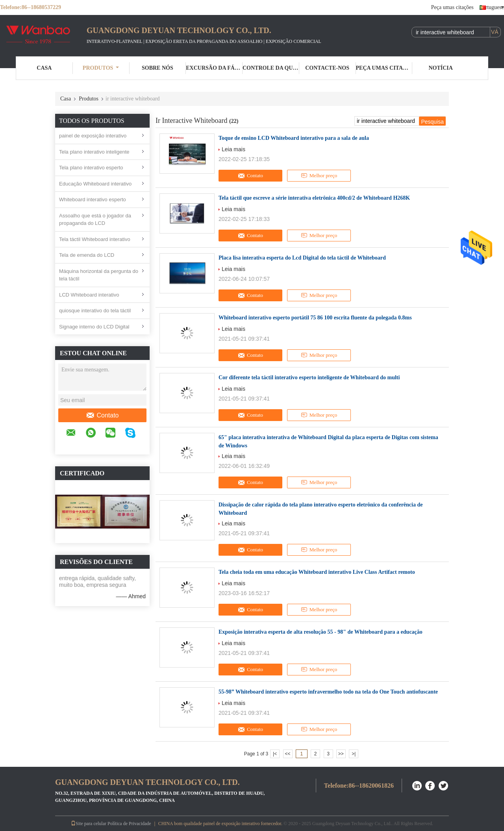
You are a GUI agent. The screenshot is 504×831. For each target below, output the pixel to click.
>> (341, 754)
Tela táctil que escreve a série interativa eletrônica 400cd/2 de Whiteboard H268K (314, 198)
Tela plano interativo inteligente (94, 152)
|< (275, 754)
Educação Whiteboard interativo (95, 184)
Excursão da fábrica (214, 68)
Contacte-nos (327, 68)
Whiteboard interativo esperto (93, 199)
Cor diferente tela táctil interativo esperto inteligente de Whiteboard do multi (309, 377)
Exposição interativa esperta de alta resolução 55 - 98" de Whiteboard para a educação (321, 632)
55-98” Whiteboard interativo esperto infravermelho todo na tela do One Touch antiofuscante (328, 692)
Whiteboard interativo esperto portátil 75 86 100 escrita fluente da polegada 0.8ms (315, 318)
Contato (102, 415)
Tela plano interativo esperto (91, 168)
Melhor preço (319, 176)
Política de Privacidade (129, 824)
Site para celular (89, 824)
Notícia (440, 68)
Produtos (101, 68)
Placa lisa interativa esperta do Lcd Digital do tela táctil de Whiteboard (302, 258)
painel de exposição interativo (93, 136)
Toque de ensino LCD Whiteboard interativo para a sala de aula (294, 138)
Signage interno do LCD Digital (94, 327)
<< (287, 754)
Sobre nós (157, 68)
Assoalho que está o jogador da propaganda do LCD (95, 220)
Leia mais (233, 149)
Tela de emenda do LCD (87, 255)
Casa (44, 68)
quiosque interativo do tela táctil (95, 311)
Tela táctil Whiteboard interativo (95, 239)
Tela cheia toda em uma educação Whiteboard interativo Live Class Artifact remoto (317, 572)
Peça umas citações (452, 7)
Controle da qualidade (271, 68)
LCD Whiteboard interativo (89, 295)
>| (354, 754)
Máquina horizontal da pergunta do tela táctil (99, 275)
